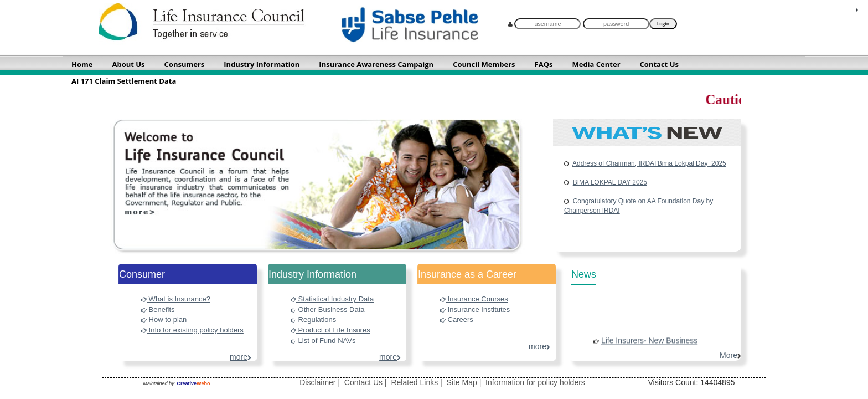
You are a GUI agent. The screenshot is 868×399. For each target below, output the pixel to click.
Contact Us (363, 382)
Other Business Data (328, 310)
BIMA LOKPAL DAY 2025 (610, 182)
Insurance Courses (474, 299)
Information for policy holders (535, 382)
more (241, 357)
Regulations (313, 319)
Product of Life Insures (330, 330)
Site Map (462, 382)
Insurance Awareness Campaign (376, 64)
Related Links (414, 382)
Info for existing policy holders (192, 330)
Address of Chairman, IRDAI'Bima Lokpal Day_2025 (649, 163)
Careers (457, 319)
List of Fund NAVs (323, 341)
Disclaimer (317, 382)
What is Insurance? (176, 299)
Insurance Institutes (475, 310)
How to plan (164, 319)
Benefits (158, 310)
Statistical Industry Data (332, 299)
